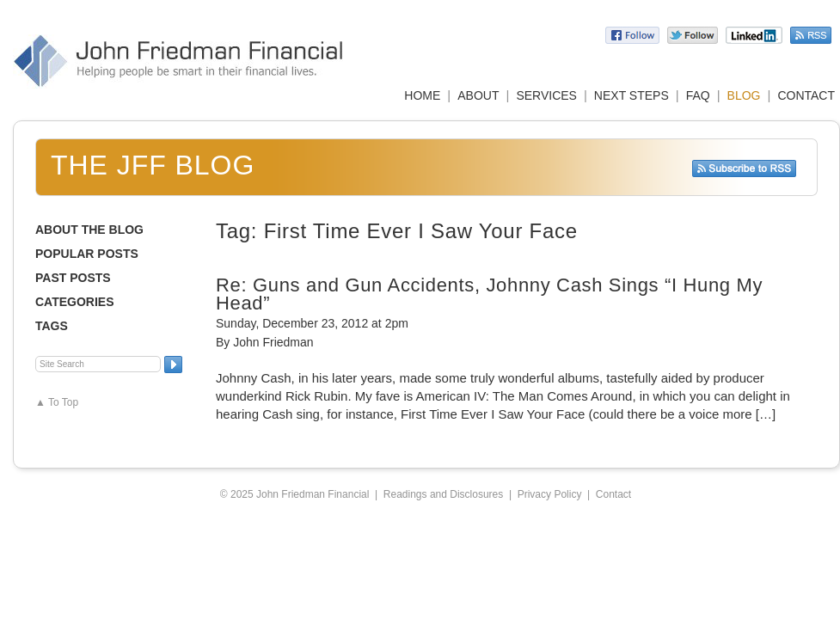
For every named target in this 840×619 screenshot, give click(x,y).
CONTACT (806, 95)
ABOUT (478, 95)
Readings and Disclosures (443, 494)
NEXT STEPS (632, 95)
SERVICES (546, 95)
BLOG (744, 95)
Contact (613, 494)
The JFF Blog (153, 165)
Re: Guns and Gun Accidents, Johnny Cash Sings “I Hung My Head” (489, 294)
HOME (422, 95)
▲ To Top (57, 402)
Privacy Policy (550, 494)
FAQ (698, 95)
